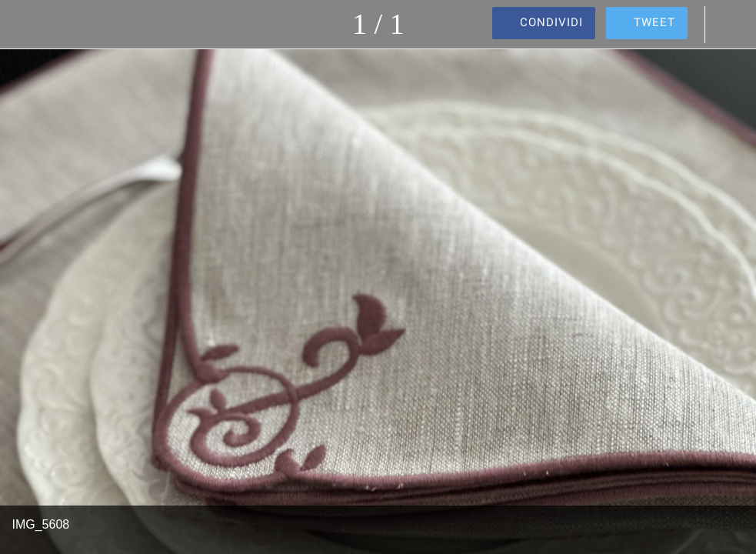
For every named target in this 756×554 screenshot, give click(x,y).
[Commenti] (731, 25)
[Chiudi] (25, 25)
